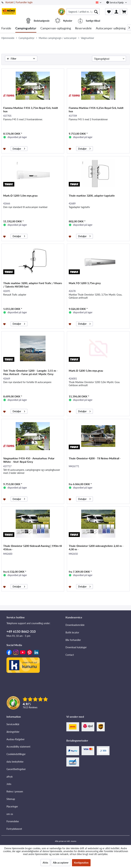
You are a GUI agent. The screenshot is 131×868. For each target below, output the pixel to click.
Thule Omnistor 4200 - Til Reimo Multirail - (95, 458)
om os (10, 814)
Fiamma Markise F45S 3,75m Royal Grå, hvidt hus (31, 109)
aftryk (10, 777)
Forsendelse (13, 821)
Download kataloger (76, 647)
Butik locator (72, 632)
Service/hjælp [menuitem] (115, 2)
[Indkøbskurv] (124, 12)
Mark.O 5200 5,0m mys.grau (20, 195)
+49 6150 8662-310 (21, 631)
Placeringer (12, 806)
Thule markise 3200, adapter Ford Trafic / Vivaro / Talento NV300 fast (33, 285)
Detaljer (19, 148)
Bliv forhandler (73, 640)
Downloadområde (75, 625)
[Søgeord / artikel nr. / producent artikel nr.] (83, 12)
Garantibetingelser (16, 769)
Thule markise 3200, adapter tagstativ (92, 195)
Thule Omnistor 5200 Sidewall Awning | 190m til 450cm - (32, 547)
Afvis (45, 863)
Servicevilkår (13, 724)
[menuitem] (83, 12)
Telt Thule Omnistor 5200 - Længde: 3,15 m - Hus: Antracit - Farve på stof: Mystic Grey (30, 372)
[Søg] (96, 12)
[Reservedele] (83, 28)
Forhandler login (24, 2)
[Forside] (6, 28)
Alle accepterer (61, 863)
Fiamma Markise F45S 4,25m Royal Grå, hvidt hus (96, 109)
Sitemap (11, 799)
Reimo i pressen (15, 791)
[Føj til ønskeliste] (5, 149)
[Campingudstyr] (26, 28)
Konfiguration (81, 863)
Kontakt (10, 2)
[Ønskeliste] (108, 12)
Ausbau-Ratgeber (16, 739)
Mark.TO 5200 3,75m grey (85, 283)
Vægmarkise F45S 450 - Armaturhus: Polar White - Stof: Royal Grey (29, 460)
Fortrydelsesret (14, 829)
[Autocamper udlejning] (111, 28)
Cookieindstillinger (16, 754)
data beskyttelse (15, 762)
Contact (70, 655)
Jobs (9, 784)
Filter (12, 59)
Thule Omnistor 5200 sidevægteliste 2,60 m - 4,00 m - (96, 547)
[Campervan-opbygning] (56, 28)
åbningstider (13, 732)
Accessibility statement (18, 747)
